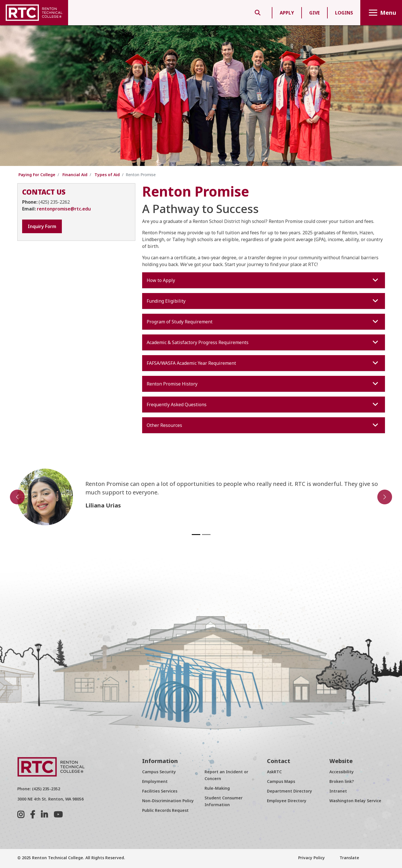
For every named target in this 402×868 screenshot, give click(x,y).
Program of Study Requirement (263, 322)
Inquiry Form (42, 226)
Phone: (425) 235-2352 (39, 789)
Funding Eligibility (263, 301)
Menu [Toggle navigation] (381, 13)
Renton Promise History (263, 384)
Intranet (338, 791)
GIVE (314, 13)
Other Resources (263, 425)
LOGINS (344, 13)
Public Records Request (165, 810)
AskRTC (274, 772)
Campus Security (159, 772)
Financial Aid (75, 175)
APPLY (287, 13)
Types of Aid (107, 175)
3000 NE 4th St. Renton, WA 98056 (50, 799)
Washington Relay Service (355, 801)
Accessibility (342, 772)
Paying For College (37, 175)
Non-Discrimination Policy (168, 801)
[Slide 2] (206, 535)
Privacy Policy (312, 858)
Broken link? (342, 781)
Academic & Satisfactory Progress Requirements (263, 342)
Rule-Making (217, 788)
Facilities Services (160, 791)
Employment (155, 781)
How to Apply (263, 280)
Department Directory (290, 791)
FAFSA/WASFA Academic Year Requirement (263, 363)
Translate (349, 858)
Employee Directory (287, 801)
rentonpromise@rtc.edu (64, 209)
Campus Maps (281, 781)
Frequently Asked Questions (263, 404)
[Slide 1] (196, 535)
